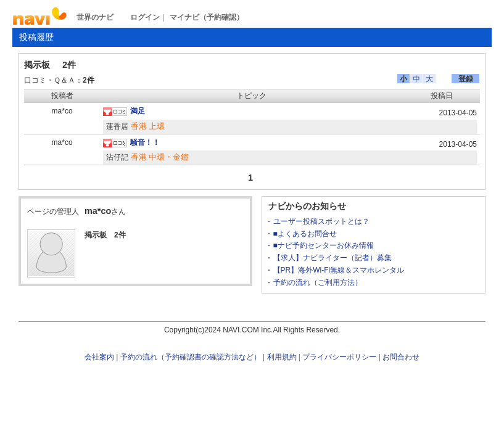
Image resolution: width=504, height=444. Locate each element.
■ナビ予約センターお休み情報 (324, 245)
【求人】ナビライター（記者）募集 (333, 258)
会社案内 (99, 357)
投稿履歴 (36, 37)
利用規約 (282, 357)
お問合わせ (401, 357)
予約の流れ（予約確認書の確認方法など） (191, 357)
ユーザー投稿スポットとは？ (321, 221)
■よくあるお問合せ (305, 234)
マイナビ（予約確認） (207, 17)
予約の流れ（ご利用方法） (318, 282)
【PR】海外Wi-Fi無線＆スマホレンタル (339, 270)
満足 (138, 111)
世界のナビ (95, 17)
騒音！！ (145, 142)
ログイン (145, 17)
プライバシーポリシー (339, 357)
